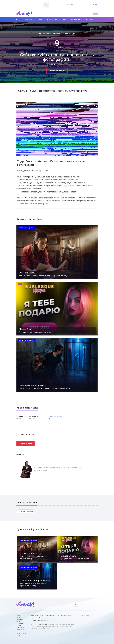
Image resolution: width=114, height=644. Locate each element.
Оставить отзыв (57, 71)
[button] (95, 104)
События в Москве (25, 511)
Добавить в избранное (50, 34)
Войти (94, 5)
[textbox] (30, 3)
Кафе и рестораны (53, 19)
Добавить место (50, 615)
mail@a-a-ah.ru (45, 628)
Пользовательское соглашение (50, 618)
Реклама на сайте (37, 615)
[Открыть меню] (95, 13)
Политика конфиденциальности (42, 620)
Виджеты (34, 618)
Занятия (89, 19)
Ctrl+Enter (21, 630)
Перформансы (30, 19)
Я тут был (70, 34)
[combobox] (30, 5)
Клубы (66, 19)
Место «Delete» (56, 417)
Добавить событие (65, 615)
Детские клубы (77, 19)
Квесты (19, 19)
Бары (41, 19)
